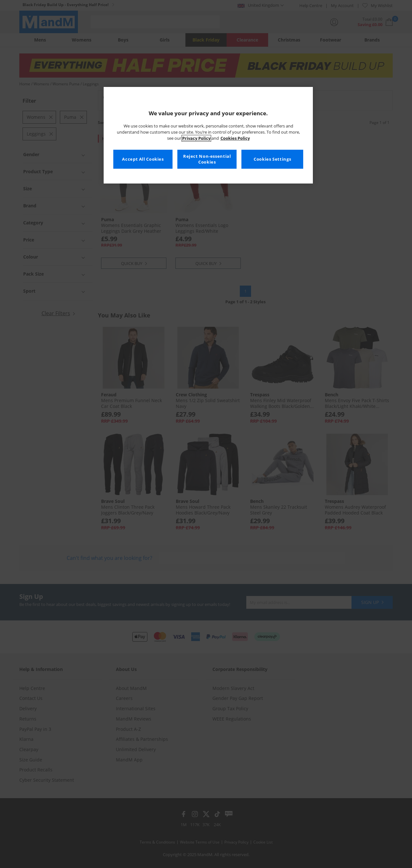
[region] (208, 135)
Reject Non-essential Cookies (207, 159)
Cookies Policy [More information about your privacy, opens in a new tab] (235, 138)
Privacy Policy (196, 138)
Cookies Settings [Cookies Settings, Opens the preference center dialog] (272, 159)
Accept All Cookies (143, 159)
